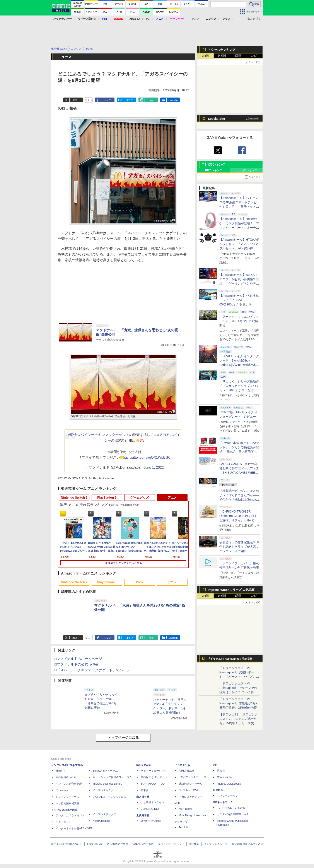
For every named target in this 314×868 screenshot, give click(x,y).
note (151, 100)
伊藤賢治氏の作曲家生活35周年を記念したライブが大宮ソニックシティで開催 (239, 547)
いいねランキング (246, 170)
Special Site (216, 119)
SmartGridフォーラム (105, 771)
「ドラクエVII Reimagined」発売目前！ (231, 659)
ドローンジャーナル (67, 797)
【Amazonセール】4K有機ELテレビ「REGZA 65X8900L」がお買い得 (239, 300)
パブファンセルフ (227, 796)
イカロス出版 (182, 765)
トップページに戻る (123, 738)
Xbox (140, 582)
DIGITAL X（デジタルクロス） (111, 797)
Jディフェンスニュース (193, 777)
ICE (215, 765)
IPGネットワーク (223, 802)
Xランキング (216, 165)
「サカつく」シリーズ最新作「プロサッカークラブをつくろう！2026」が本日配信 (239, 386)
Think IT (60, 771)
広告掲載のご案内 (118, 844)
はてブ (129, 100)
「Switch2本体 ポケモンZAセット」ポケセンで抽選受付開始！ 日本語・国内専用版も (239, 447)
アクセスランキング (222, 50)
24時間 (222, 56)
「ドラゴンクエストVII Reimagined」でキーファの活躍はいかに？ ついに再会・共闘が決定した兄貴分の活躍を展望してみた (239, 692)
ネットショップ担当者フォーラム (112, 777)
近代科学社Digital (151, 821)
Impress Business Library (107, 784)
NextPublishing (101, 821)
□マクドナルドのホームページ (78, 659)
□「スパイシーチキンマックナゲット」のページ (92, 670)
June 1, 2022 (154, 467)
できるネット (63, 822)
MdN (177, 803)
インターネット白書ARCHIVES (74, 829)
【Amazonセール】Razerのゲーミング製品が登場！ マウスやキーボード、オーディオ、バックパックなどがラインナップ (239, 228)
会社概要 (194, 844)
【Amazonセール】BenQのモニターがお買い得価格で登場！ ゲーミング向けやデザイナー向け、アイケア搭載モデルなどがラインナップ (239, 283)
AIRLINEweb (186, 771)
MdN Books (186, 809)
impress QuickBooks (229, 784)
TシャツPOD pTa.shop (231, 808)
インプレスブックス (104, 814)
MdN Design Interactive (192, 815)
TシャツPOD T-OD (153, 784)
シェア (108, 100)
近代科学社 (143, 815)
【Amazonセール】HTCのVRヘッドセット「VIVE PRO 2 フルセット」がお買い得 (239, 244)
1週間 (238, 56)
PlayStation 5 (107, 497)
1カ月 (255, 56)
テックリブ (181, 822)
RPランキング (214, 170)
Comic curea (224, 777)
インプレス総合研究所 (69, 784)
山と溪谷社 (143, 797)
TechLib (183, 827)
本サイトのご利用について (67, 844)
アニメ (172, 497)
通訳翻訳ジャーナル (191, 784)
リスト (89, 100)
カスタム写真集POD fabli (233, 814)
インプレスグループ (216, 844)
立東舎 (145, 790)
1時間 (206, 56)
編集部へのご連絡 (143, 844)
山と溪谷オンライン (152, 802)
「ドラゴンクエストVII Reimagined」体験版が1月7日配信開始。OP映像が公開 (238, 703)
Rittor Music (144, 765)
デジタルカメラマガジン (70, 815)
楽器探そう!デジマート (154, 777)
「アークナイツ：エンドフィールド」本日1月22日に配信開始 (239, 321)
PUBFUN (218, 790)
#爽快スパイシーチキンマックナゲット (99, 435)
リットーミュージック (154, 771)
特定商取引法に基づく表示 (248, 844)
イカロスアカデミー (191, 797)
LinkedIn (173, 100)
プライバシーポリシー (171, 844)
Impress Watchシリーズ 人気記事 (231, 590)
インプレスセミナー (104, 790)
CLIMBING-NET (150, 809)
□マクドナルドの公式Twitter (76, 664)
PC (148, 19)
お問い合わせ (95, 844)
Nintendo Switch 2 (74, 497)
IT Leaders (62, 790)
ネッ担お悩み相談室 (67, 803)
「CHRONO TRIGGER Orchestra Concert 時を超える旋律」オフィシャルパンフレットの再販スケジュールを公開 (239, 520)
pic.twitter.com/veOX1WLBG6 (147, 457)
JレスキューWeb (189, 790)
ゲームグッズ (140, 497)
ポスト (76, 100)
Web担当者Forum (66, 777)
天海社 (221, 771)
